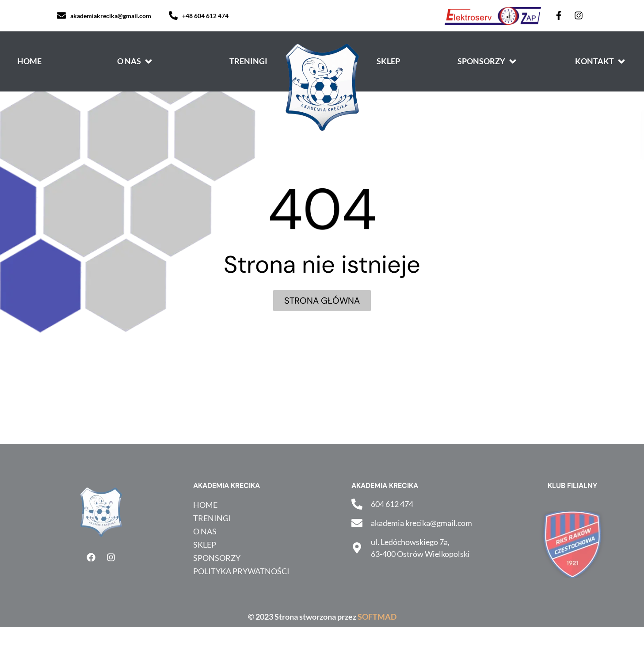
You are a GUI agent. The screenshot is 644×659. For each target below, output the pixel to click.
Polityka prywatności (241, 571)
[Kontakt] (601, 61)
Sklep (205, 545)
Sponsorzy (217, 558)
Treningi (212, 518)
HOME (205, 505)
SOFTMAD (377, 617)
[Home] (29, 61)
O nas (205, 531)
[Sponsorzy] (488, 61)
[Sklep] (388, 61)
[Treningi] (248, 61)
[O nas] (135, 61)
